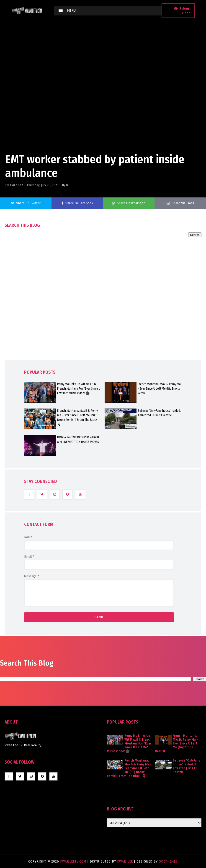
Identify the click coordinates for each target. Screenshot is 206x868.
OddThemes (168, 861)
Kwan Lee (17, 185)
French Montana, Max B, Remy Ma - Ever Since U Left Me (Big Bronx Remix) (159, 389)
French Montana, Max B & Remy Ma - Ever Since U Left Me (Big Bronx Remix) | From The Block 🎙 (77, 418)
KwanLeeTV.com (74, 861)
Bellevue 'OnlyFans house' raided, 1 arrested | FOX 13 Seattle (159, 413)
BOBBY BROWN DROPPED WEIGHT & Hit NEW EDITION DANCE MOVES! (78, 440)
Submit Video (185, 11)
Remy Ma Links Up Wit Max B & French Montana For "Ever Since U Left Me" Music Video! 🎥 (79, 389)
